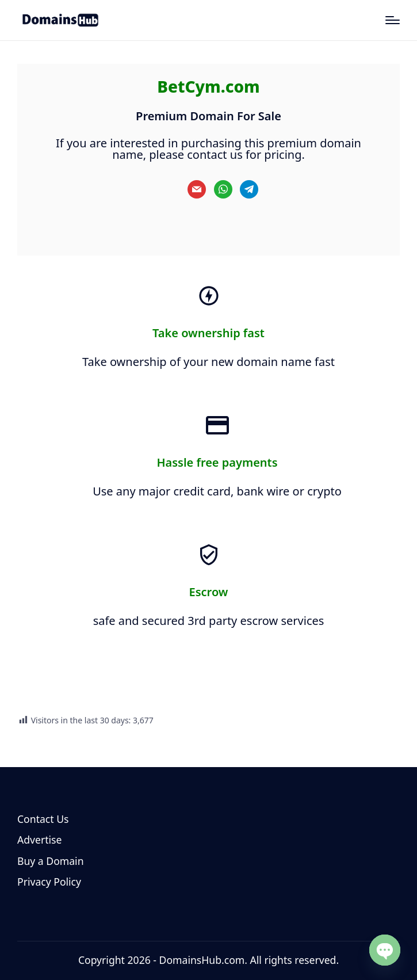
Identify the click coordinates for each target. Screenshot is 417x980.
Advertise (39, 840)
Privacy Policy (49, 882)
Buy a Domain (51, 861)
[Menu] (393, 20)
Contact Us (43, 819)
